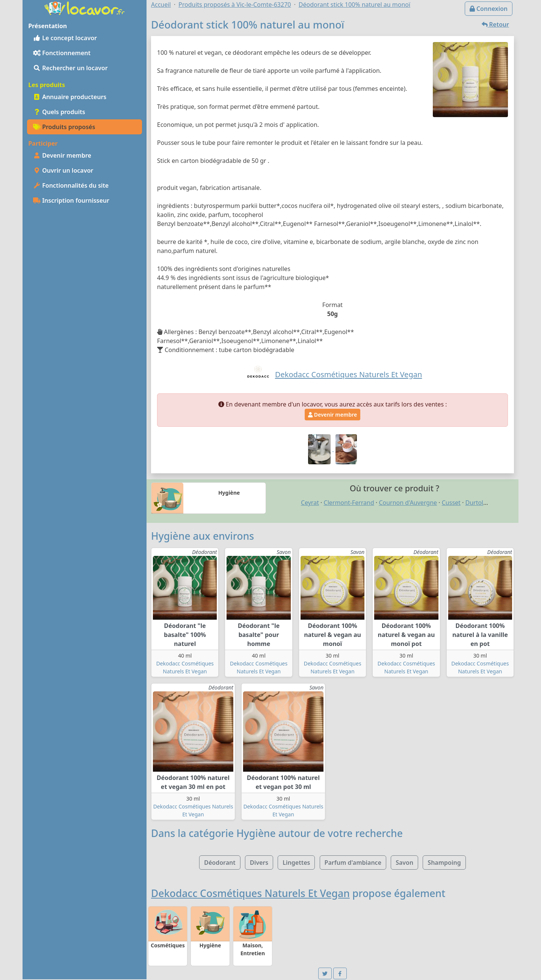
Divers (259, 863)
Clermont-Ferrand (349, 503)
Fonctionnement (62, 53)
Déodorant (220, 863)
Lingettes (296, 863)
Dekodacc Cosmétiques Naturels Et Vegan (250, 893)
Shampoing (444, 863)
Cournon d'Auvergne (408, 503)
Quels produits (59, 112)
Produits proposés (64, 127)
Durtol (474, 503)
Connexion (489, 9)
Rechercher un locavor (70, 68)
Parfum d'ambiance (353, 863)
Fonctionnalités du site (71, 185)
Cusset (451, 503)
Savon (404, 863)
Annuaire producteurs (70, 97)
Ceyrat (310, 503)
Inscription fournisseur (71, 200)
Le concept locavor (65, 38)
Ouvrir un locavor (63, 170)
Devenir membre (62, 155)
